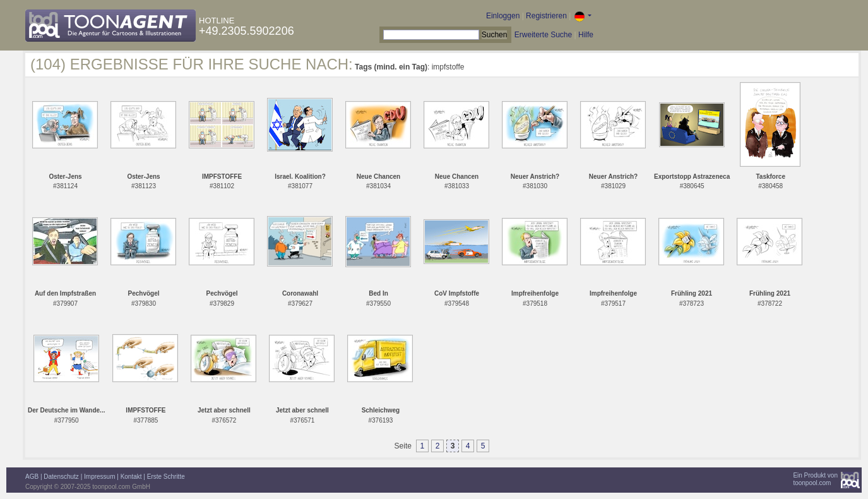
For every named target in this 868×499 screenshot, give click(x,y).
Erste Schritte (166, 477)
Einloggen (503, 16)
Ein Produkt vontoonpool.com (815, 479)
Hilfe (586, 35)
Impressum (99, 477)
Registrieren (546, 16)
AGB (32, 477)
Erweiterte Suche (543, 35)
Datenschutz (61, 477)
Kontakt (131, 477)
